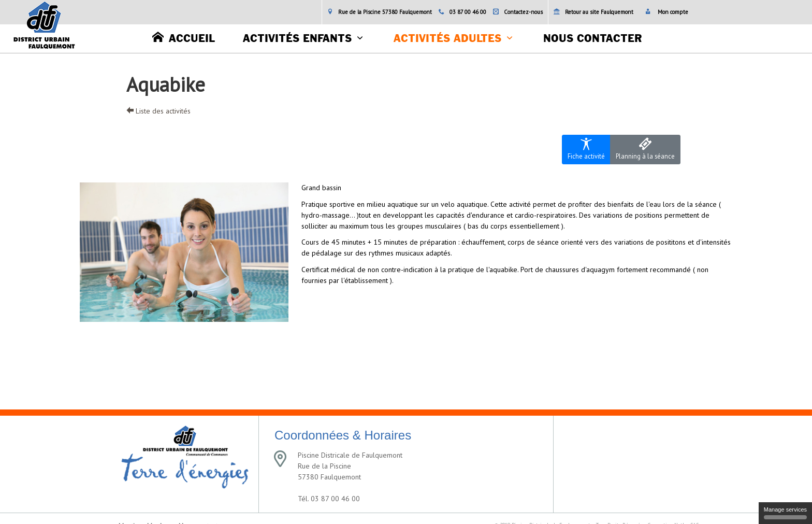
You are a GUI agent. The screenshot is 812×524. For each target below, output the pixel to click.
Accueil (184, 37)
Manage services (785, 513)
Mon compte (667, 12)
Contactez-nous (518, 12)
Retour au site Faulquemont (593, 12)
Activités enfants (297, 39)
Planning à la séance (645, 149)
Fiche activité (586, 149)
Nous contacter (592, 39)
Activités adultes (447, 39)
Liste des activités (158, 111)
